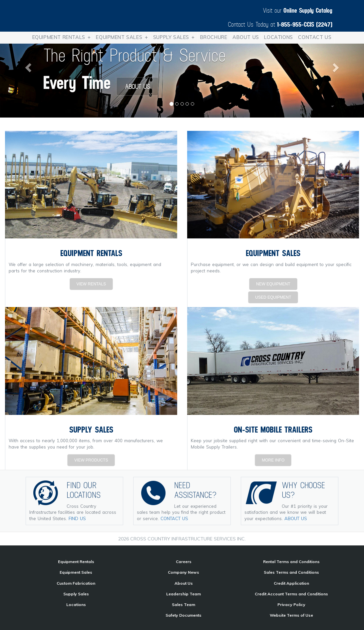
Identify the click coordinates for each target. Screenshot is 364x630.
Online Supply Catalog (308, 10)
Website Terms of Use (291, 615)
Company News (183, 572)
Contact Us (315, 37)
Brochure (214, 37)
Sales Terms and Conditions (291, 572)
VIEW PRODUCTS (91, 460)
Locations (278, 37)
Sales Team (183, 605)
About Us (246, 37)
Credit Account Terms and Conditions (291, 594)
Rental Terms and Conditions (291, 562)
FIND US (77, 518)
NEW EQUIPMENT (273, 284)
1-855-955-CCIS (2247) (305, 24)
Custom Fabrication (76, 583)
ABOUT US (137, 86)
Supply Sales (175, 38)
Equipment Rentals (63, 38)
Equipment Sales (123, 38)
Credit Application (291, 583)
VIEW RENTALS (91, 284)
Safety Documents (183, 615)
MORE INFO (273, 460)
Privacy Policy (291, 605)
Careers (184, 562)
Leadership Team (183, 594)
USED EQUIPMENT (273, 297)
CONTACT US (174, 518)
